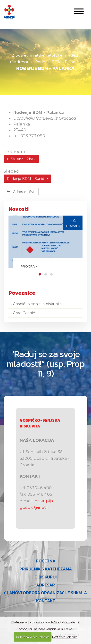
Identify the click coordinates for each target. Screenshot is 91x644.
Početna (46, 561)
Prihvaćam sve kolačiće (33, 637)
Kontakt (46, 601)
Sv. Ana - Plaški (21, 159)
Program (29, 266)
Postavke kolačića (65, 637)
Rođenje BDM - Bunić (27, 179)
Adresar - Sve (21, 192)
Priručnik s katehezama (46, 569)
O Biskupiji (45, 577)
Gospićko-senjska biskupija (37, 304)
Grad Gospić (24, 313)
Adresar (45, 585)
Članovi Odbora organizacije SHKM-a (45, 593)
